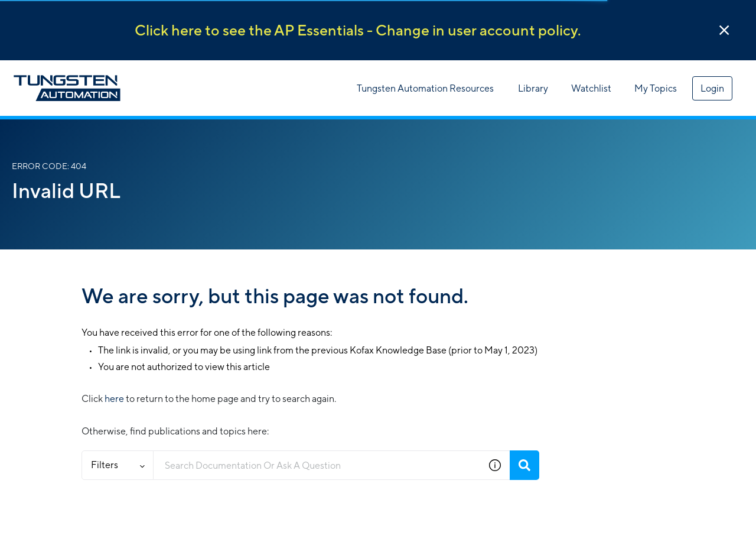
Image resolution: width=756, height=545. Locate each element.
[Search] (524, 465)
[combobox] (317, 465)
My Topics (656, 88)
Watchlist (591, 88)
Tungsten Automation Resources (425, 88)
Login (712, 88)
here (114, 399)
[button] (724, 30)
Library (533, 88)
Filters (118, 465)
